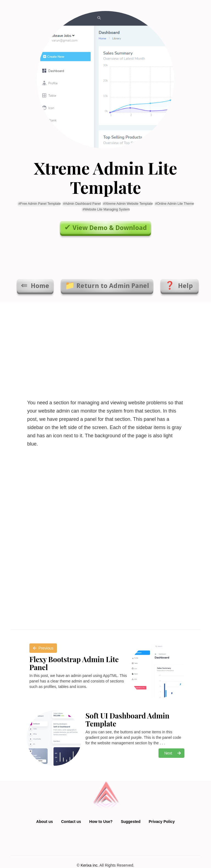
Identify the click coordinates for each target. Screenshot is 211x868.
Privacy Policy (162, 822)
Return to (113, 286)
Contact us (71, 822)
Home (39, 286)
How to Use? (101, 822)
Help (185, 286)
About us (45, 822)
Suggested (131, 822)
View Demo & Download (110, 228)
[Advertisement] (105, 349)
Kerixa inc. (89, 865)
